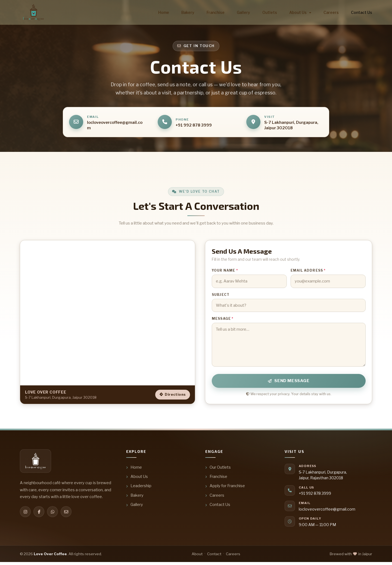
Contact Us (218, 508)
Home (164, 12)
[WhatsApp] (52, 515)
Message (224, 320)
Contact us (362, 12)
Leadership (139, 489)
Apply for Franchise (225, 489)
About (197, 557)
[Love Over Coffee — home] (33, 12)
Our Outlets (218, 470)
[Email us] (107, 122)
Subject (222, 296)
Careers (331, 12)
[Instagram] (25, 515)
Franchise (216, 12)
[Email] (66, 515)
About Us (137, 480)
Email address (308, 272)
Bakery (188, 12)
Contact (214, 557)
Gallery (243, 12)
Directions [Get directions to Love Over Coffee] (173, 397)
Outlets (270, 12)
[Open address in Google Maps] (285, 122)
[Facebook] (39, 515)
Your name (227, 272)
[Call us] (196, 122)
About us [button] (298, 12)
